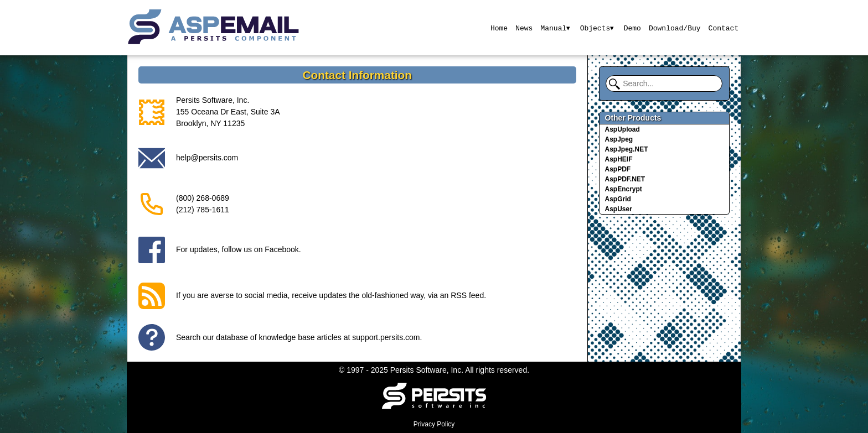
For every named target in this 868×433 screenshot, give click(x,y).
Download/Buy (675, 28)
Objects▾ (597, 28)
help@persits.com (207, 158)
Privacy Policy (434, 424)
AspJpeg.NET (627, 149)
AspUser (619, 209)
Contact (724, 28)
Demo (632, 28)
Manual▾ (555, 28)
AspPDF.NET (625, 179)
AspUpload (622, 129)
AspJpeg (619, 139)
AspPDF (618, 169)
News (523, 28)
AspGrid (618, 199)
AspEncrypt (624, 189)
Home (498, 28)
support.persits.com (386, 337)
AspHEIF (619, 159)
